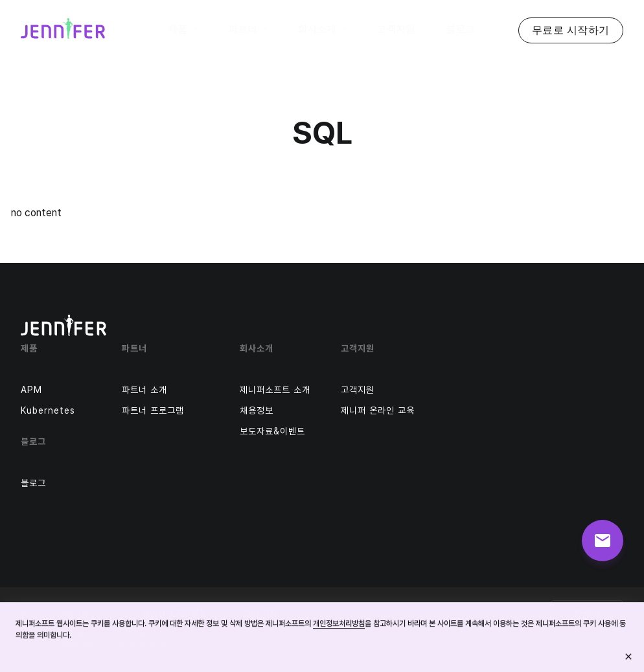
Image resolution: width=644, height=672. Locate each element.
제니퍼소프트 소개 (275, 390)
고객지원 (358, 390)
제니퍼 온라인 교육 (378, 410)
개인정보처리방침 (339, 624)
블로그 (33, 483)
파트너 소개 (144, 390)
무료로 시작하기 (571, 30)
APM (31, 390)
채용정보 (257, 410)
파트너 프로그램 (153, 410)
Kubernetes (48, 410)
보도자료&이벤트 (272, 431)
